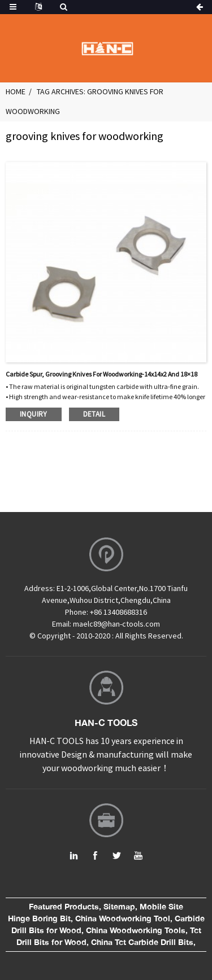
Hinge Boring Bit (39, 918)
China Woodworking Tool (123, 918)
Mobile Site (161, 907)
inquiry (34, 414)
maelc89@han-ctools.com (116, 624)
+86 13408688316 (118, 612)
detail (94, 414)
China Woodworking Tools (136, 930)
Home (16, 91)
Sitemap (119, 907)
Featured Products (64, 907)
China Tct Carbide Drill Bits (142, 942)
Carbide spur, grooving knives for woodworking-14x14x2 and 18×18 (101, 374)
